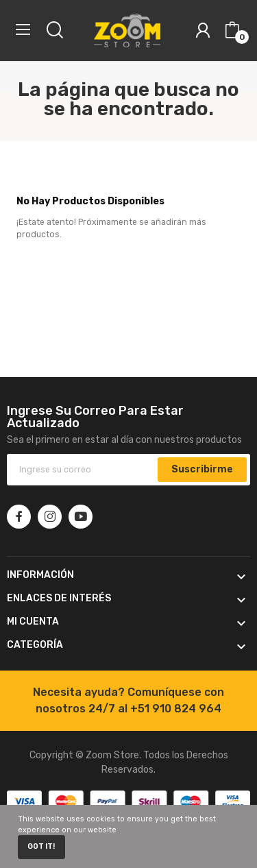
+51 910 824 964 (176, 709)
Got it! (41, 846)
